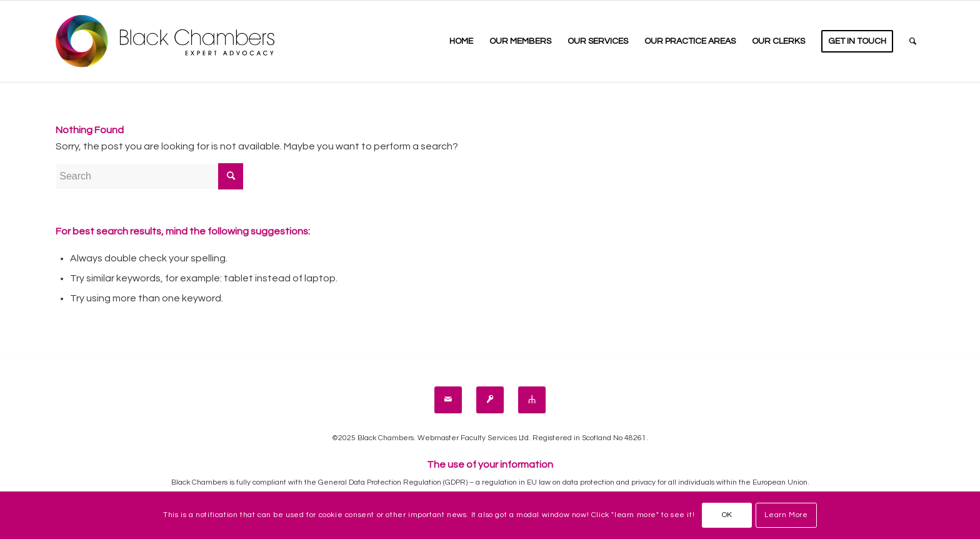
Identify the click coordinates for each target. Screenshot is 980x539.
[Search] (913, 41)
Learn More (786, 515)
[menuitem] (461, 41)
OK (727, 515)
